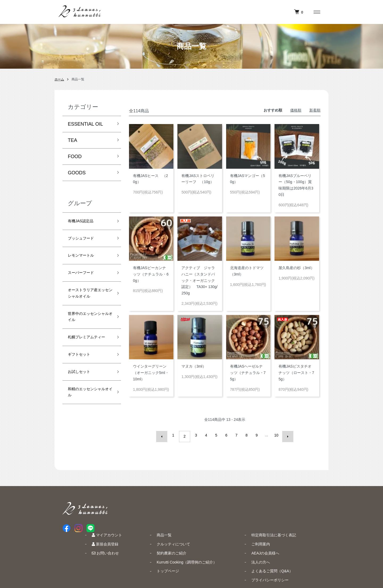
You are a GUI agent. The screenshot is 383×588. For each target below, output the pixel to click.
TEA (72, 140)
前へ (164, 435)
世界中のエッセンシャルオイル (87, 338)
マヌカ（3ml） (194, 366)
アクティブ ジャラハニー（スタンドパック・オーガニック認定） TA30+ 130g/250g (199, 280)
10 (275, 435)
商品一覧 (199, 502)
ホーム (59, 79)
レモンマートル (85, 260)
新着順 (315, 110)
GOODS (77, 173)
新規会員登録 (151, 511)
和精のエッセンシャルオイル (87, 430)
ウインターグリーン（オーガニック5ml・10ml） (151, 373)
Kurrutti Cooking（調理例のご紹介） (222, 529)
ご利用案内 (285, 511)
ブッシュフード (85, 241)
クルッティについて (209, 511)
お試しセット (82, 407)
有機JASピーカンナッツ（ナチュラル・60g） (151, 274)
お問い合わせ (151, 520)
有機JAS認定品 (84, 222)
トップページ (203, 538)
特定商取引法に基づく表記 (298, 502)
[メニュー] (317, 12)
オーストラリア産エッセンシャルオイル (87, 306)
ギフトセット (82, 388)
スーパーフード (85, 279)
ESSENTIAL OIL (85, 124)
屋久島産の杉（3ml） (296, 268)
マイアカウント (153, 502)
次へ (285, 435)
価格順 (296, 110)
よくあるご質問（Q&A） (297, 538)
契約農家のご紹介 (207, 520)
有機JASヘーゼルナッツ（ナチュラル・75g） (248, 373)
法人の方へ (285, 529)
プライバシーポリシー (294, 547)
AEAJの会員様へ (290, 520)
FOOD (75, 157)
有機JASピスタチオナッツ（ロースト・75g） (296, 373)
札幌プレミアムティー (87, 365)
